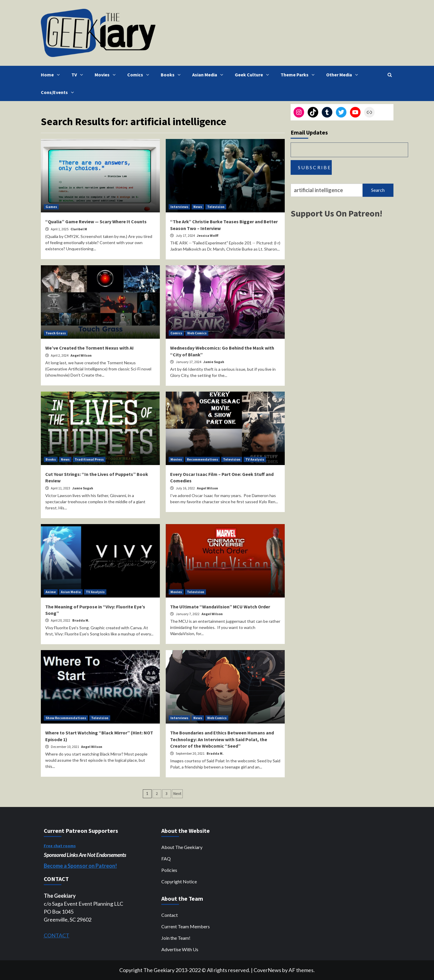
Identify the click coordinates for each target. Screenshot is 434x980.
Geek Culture (253, 75)
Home (52, 75)
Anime (51, 592)
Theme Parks (299, 75)
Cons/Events (59, 92)
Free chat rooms (60, 846)
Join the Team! (176, 938)
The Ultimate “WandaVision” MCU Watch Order (220, 607)
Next (177, 793)
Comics (140, 75)
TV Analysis (255, 459)
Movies (107, 75)
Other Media (343, 75)
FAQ (166, 859)
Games (51, 207)
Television (216, 207)
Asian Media (209, 75)
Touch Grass (56, 333)
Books (172, 75)
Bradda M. (81, 620)
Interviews (179, 207)
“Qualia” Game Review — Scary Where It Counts (96, 221)
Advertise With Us (180, 949)
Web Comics (197, 333)
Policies (169, 870)
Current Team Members (186, 926)
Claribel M (79, 229)
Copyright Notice (179, 881)
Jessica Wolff (208, 235)
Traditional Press (89, 459)
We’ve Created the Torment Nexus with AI (89, 348)
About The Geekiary (182, 847)
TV (79, 75)
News (198, 207)
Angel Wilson (81, 355)
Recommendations (202, 459)
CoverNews (267, 970)
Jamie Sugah (214, 362)
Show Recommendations (66, 718)
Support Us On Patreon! (336, 213)
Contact (170, 915)
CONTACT (57, 935)
